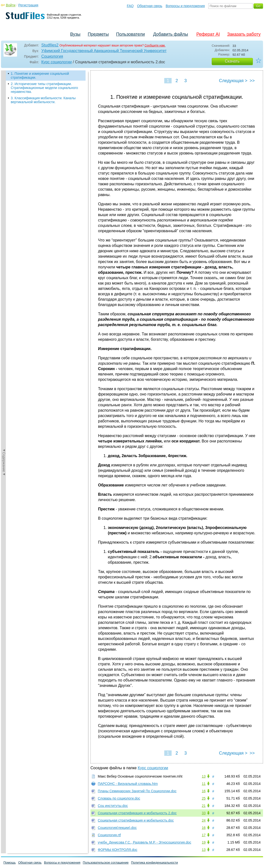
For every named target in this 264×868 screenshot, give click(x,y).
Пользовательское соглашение (106, 863)
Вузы (75, 34)
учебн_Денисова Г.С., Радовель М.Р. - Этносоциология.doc (144, 842)
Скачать (232, 61)
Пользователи (130, 34)
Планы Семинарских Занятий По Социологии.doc (137, 791)
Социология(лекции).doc (117, 828)
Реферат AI (208, 34)
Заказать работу (244, 34)
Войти (11, 5)
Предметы (98, 34)
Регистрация (28, 5)
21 (204, 806)
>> (252, 81)
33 (204, 813)
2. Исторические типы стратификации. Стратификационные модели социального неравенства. (44, 88)
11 (204, 784)
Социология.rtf (109, 835)
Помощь (10, 863)
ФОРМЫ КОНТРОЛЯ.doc (118, 850)
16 (204, 791)
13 (204, 776)
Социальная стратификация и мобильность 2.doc (137, 813)
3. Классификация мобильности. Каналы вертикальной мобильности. (43, 100)
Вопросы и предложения (185, 6)
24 (204, 820)
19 (204, 842)
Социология (52, 56)
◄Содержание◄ (4, 156)
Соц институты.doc (113, 806)
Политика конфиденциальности (154, 863)
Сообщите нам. (155, 45)
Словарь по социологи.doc (119, 798)
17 (204, 835)
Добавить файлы (170, 34)
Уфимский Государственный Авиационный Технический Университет (104, 51)
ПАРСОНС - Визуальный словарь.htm (128, 784)
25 (204, 798)
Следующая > (233, 81)
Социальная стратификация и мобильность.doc (136, 820)
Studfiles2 (50, 45)
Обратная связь (150, 6)
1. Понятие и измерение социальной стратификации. (40, 76)
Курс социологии (56, 62)
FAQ (130, 6)
